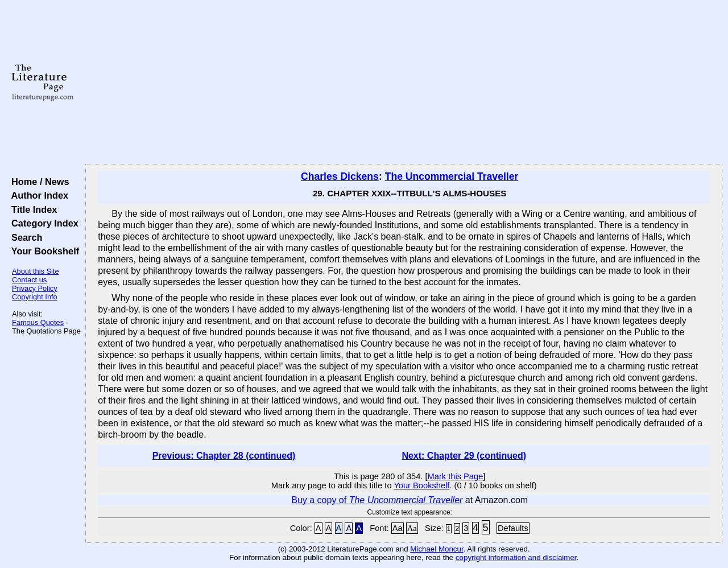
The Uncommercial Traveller (452, 176)
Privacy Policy (35, 288)
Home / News (38, 182)
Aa (398, 528)
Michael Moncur (437, 549)
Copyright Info (35, 297)
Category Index (42, 223)
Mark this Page (456, 476)
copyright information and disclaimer (516, 557)
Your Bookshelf (43, 251)
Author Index (37, 195)
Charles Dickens (340, 176)
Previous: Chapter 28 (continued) (224, 456)
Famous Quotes (38, 322)
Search (24, 237)
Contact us (29, 280)
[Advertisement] (404, 83)
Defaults (513, 528)
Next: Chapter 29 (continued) (464, 456)
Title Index (32, 209)
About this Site (36, 271)
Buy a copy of (377, 500)
